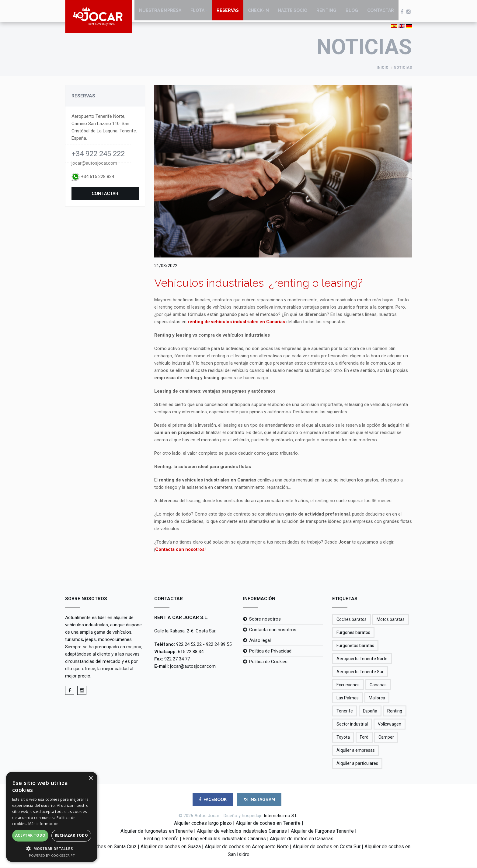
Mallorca (377, 698)
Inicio (383, 68)
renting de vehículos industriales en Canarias (236, 322)
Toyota (343, 738)
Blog (352, 12)
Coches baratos (352, 620)
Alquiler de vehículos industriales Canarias (242, 832)
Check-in (258, 12)
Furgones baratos (353, 633)
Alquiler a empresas (356, 751)
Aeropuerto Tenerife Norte (362, 659)
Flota (197, 12)
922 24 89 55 (219, 645)
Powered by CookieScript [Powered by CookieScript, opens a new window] (52, 855)
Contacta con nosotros (180, 550)
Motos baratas (391, 620)
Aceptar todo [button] (30, 835)
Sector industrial (352, 725)
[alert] (52, 817)
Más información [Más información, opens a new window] (44, 824)
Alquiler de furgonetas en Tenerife (157, 832)
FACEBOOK (213, 800)
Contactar (381, 12)
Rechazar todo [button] (71, 835)
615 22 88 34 (191, 652)
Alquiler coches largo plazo (203, 824)
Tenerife (345, 712)
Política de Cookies (268, 662)
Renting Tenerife (161, 839)
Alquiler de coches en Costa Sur (327, 847)
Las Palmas (348, 698)
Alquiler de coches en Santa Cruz (102, 847)
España (370, 712)
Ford (364, 738)
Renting (326, 12)
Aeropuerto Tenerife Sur (360, 672)
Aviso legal (260, 641)
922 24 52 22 (189, 645)
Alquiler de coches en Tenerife (268, 824)
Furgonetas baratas (355, 646)
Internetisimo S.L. (281, 816)
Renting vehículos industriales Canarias (224, 839)
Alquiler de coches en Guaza (171, 847)
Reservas (228, 12)
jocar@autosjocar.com (94, 164)
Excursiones (348, 685)
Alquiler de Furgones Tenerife (322, 832)
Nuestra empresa (160, 12)
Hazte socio (293, 12)
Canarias (378, 685)
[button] (52, 849)
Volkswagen (390, 725)
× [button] (91, 778)
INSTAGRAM (259, 800)
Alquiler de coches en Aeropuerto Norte (247, 847)
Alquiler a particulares (357, 764)
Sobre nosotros (265, 620)
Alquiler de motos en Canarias (302, 839)
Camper (386, 738)
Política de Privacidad (270, 652)
